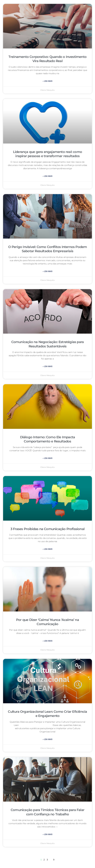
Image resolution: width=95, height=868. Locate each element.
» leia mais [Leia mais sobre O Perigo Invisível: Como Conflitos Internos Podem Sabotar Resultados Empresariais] (47, 271)
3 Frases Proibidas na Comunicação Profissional (47, 529)
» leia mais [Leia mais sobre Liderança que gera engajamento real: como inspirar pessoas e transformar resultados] (47, 176)
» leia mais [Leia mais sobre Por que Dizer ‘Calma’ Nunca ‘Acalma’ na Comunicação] (47, 641)
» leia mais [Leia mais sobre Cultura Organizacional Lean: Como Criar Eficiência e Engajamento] (47, 739)
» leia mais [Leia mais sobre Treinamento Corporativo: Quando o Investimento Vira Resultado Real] (47, 81)
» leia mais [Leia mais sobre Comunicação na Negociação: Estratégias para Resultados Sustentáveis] (47, 366)
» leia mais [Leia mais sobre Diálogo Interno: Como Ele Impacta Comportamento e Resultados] (47, 458)
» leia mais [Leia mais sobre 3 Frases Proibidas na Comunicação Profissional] (47, 549)
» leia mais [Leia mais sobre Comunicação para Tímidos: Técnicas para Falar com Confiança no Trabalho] (47, 834)
